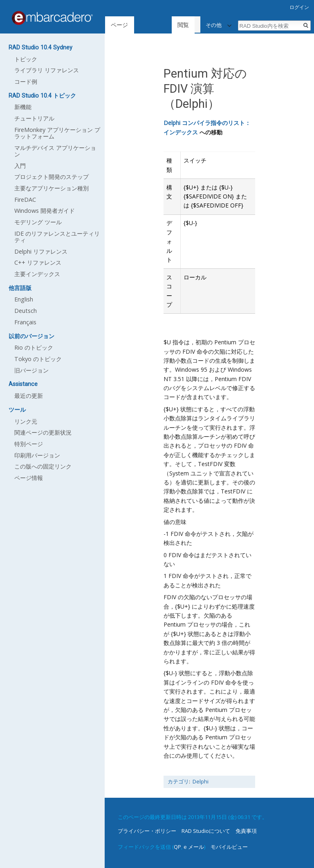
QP (177, 847)
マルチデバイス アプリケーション (55, 151)
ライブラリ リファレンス (47, 70)
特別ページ (29, 444)
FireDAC (25, 200)
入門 (20, 166)
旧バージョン (31, 370)
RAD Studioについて (206, 831)
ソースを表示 (182, 25)
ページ (119, 25)
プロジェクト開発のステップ (52, 177)
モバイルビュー (229, 847)
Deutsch (26, 311)
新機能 (23, 107)
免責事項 (246, 831)
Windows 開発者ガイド (45, 211)
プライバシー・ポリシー (147, 831)
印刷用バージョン (37, 455)
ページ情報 (29, 478)
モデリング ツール (38, 222)
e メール (194, 847)
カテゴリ (178, 782)
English (24, 299)
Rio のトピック (34, 347)
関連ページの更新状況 (43, 432)
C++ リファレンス (38, 262)
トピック (26, 59)
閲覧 (147, 25)
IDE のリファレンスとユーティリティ (57, 237)
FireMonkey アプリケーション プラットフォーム (57, 133)
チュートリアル (34, 118)
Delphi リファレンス (41, 251)
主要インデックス (37, 274)
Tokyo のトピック (38, 359)
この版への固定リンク (43, 466)
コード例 (26, 81)
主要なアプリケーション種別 (52, 188)
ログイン (299, 7)
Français (25, 322)
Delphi (201, 782)
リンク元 (26, 421)
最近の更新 (29, 396)
